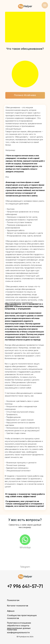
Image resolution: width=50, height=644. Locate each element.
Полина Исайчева (25, 95)
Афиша (11, 611)
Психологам (13, 600)
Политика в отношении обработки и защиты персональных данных (19, 626)
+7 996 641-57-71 (25, 587)
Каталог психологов (18, 606)
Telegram (25, 567)
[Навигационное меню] (45, 5)
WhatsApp (25, 548)
